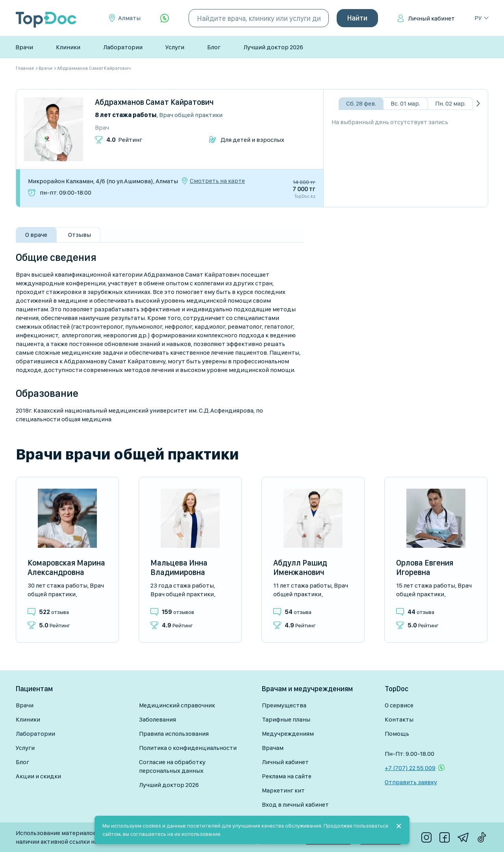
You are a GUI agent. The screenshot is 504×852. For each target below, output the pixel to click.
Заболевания (157, 719)
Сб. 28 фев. (361, 103)
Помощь (397, 734)
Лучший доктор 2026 (273, 47)
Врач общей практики (191, 115)
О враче (36, 235)
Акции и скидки (38, 776)
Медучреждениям (288, 734)
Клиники (68, 47)
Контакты (399, 719)
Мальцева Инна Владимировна (179, 567)
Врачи (24, 47)
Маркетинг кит (283, 790)
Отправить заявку (411, 782)
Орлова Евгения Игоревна (425, 567)
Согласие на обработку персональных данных (172, 766)
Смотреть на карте (217, 181)
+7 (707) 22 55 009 (410, 768)
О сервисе (399, 705)
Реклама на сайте (287, 776)
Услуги (175, 47)
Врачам (273, 748)
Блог (214, 47)
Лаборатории (123, 47)
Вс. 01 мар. (405, 103)
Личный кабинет (431, 18)
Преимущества (284, 705)
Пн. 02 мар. (450, 103)
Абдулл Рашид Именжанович (300, 567)
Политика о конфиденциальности (188, 748)
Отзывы (80, 235)
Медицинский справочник (177, 705)
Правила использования (174, 734)
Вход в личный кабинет (295, 805)
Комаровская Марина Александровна (66, 567)
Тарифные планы (286, 719)
